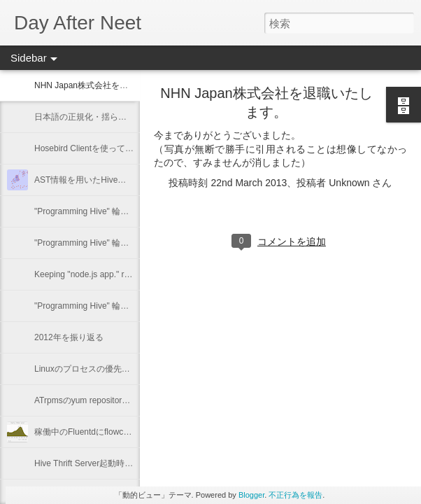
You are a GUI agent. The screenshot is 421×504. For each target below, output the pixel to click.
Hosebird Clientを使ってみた (88, 148)
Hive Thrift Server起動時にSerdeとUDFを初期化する (133, 463)
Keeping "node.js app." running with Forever (116, 274)
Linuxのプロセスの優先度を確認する (103, 369)
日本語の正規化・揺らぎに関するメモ (106, 117)
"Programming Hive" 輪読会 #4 (92, 211)
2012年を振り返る (69, 337)
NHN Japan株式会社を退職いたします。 (110, 85)
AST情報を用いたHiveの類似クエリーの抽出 (118, 180)
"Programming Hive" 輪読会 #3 (92, 243)
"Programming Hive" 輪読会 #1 (92, 306)
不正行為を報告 (295, 495)
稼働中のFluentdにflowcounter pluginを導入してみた (133, 432)
